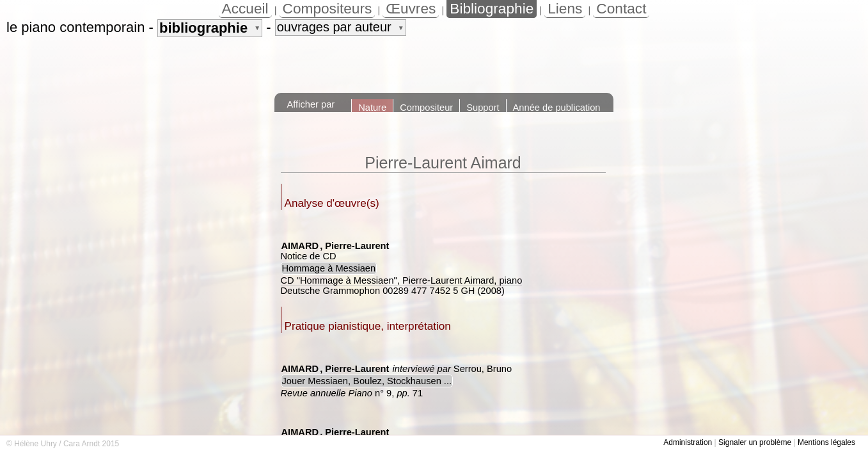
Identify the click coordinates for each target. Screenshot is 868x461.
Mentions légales (826, 442)
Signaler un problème (755, 442)
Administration (688, 442)
